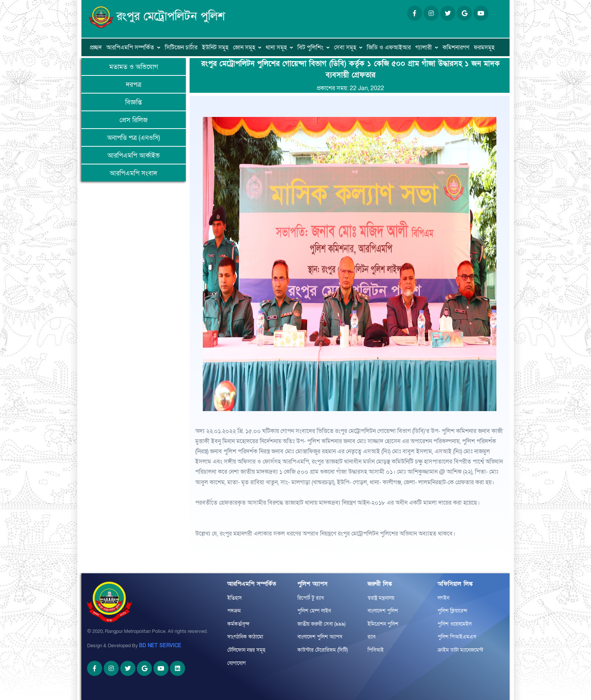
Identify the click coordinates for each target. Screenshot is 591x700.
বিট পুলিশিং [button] (310, 48)
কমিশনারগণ (456, 48)
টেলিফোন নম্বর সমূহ (246, 650)
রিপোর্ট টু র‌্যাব (311, 598)
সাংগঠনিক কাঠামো (245, 637)
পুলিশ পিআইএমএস (457, 637)
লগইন (443, 598)
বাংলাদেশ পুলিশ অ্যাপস (320, 637)
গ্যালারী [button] (424, 48)
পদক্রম (234, 611)
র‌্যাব (371, 637)
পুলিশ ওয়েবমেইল (455, 624)
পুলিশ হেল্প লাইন (314, 611)
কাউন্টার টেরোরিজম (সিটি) (323, 650)
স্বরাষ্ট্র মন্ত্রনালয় (381, 598)
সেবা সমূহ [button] (345, 48)
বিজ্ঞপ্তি (133, 102)
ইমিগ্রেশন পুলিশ (383, 624)
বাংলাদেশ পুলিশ (383, 611)
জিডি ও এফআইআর (389, 48)
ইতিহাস (235, 598)
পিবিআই (376, 650)
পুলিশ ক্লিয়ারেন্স (452, 611)
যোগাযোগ (237, 663)
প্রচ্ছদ (96, 48)
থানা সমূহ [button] (276, 48)
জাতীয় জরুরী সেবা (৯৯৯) (322, 624)
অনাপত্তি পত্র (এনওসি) (133, 138)
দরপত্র (134, 85)
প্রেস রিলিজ (134, 120)
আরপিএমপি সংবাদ (133, 173)
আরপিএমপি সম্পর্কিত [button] (130, 48)
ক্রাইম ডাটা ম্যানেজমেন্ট (460, 650)
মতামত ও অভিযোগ (134, 67)
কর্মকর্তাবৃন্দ (238, 624)
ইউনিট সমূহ (215, 48)
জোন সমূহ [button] (244, 48)
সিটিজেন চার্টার (181, 48)
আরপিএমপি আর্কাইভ (134, 156)
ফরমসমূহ (484, 48)
